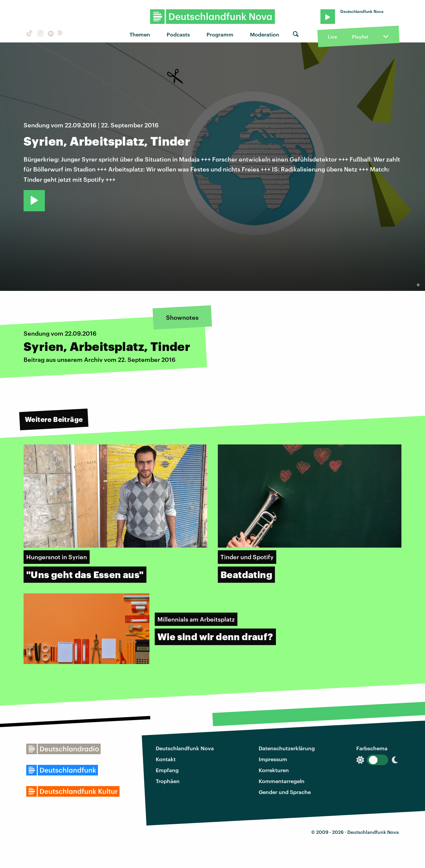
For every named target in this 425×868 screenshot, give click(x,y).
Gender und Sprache (285, 792)
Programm (220, 34)
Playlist (360, 37)
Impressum (273, 759)
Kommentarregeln (282, 781)
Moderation (265, 34)
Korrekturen (274, 770)
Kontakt (166, 759)
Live (332, 37)
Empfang (167, 770)
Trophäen (168, 781)
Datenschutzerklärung (287, 748)
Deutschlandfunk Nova (185, 748)
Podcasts (178, 34)
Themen (140, 34)
